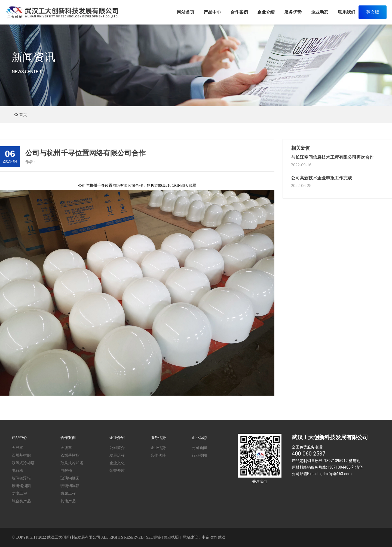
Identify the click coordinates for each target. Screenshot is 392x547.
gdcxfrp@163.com (336, 474)
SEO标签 (154, 537)
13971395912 (336, 461)
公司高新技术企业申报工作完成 (321, 178)
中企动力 (209, 537)
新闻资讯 (33, 57)
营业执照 (171, 537)
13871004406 (339, 467)
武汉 (222, 537)
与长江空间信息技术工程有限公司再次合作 (332, 157)
